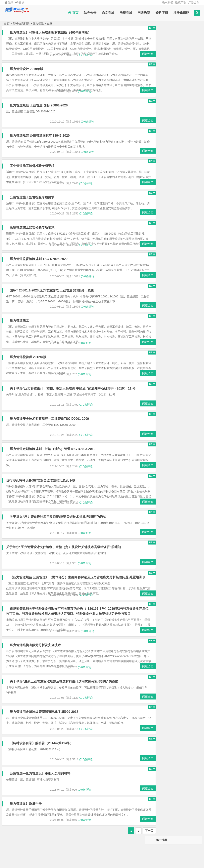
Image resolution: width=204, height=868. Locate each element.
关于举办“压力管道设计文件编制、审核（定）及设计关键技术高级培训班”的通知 (64, 563)
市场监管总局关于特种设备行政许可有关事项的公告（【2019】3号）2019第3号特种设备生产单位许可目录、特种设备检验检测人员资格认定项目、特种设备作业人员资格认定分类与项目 (72, 635)
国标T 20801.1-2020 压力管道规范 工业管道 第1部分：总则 (52, 306)
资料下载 (162, 13)
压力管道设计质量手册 (26, 835)
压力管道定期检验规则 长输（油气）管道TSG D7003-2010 (53, 465)
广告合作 (194, 2)
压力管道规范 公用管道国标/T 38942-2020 (40, 146)
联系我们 (168, 2)
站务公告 (90, 13)
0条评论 (86, 60)
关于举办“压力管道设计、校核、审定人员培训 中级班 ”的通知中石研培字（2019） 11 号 (73, 405)
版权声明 (181, 2)
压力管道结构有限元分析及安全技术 (36, 671)
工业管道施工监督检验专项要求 (32, 176)
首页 (73, 13)
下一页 (136, 863)
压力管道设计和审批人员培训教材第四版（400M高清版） (51, 33)
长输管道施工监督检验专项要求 (32, 239)
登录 (20, 2)
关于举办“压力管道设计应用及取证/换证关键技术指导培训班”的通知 (58, 533)
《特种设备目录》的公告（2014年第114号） (42, 774)
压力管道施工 (20, 337)
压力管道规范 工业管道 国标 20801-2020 (39, 115)
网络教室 (144, 13)
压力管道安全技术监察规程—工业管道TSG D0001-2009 (50, 435)
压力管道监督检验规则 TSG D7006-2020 (39, 275)
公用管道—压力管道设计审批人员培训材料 (40, 804)
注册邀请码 (181, 13)
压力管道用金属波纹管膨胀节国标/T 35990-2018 (44, 738)
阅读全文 (135, 59)
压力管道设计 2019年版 (27, 74)
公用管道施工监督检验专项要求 (32, 207)
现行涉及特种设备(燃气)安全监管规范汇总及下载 (41, 496)
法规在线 (126, 13)
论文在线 (108, 13)
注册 (9, 2)
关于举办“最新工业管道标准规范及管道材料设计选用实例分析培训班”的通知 (64, 708)
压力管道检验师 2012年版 (28, 373)
